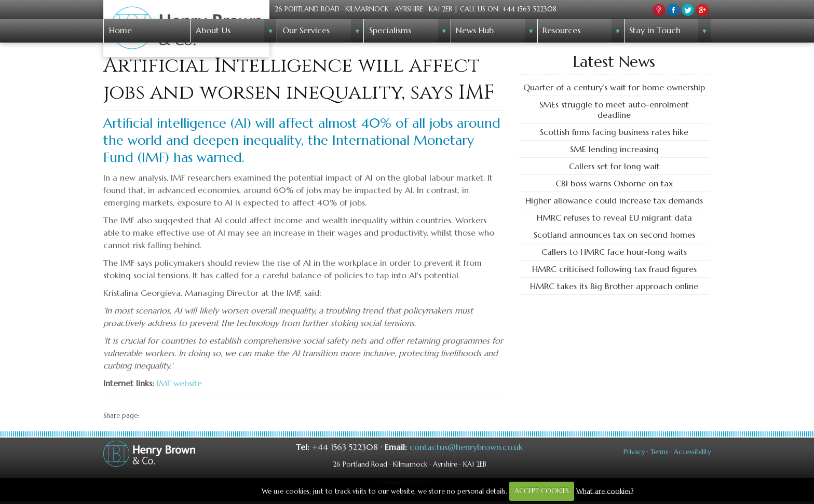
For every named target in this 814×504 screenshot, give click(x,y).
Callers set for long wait (614, 166)
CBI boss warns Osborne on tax (614, 183)
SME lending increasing (614, 149)
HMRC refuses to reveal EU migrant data (614, 217)
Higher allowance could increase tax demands (614, 200)
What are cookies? (605, 491)
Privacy (634, 452)
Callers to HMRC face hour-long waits (614, 252)
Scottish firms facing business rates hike (614, 132)
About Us (213, 30)
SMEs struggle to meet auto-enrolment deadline (614, 110)
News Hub (475, 30)
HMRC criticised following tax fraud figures (614, 269)
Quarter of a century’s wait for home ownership (614, 87)
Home (120, 30)
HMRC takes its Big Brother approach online (614, 286)
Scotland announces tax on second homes (614, 235)
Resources (561, 30)
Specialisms (390, 30)
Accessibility (692, 452)
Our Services (306, 30)
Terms (659, 452)
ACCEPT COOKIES (542, 491)
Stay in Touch (655, 30)
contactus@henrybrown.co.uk (466, 447)
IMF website (179, 383)
